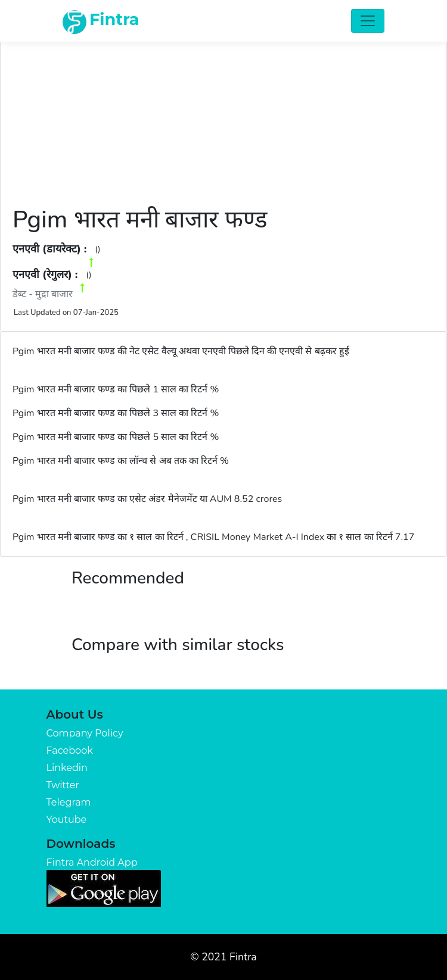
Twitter (63, 785)
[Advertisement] (223, 116)
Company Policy (85, 733)
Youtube (67, 820)
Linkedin (67, 768)
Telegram (69, 802)
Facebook (70, 750)
